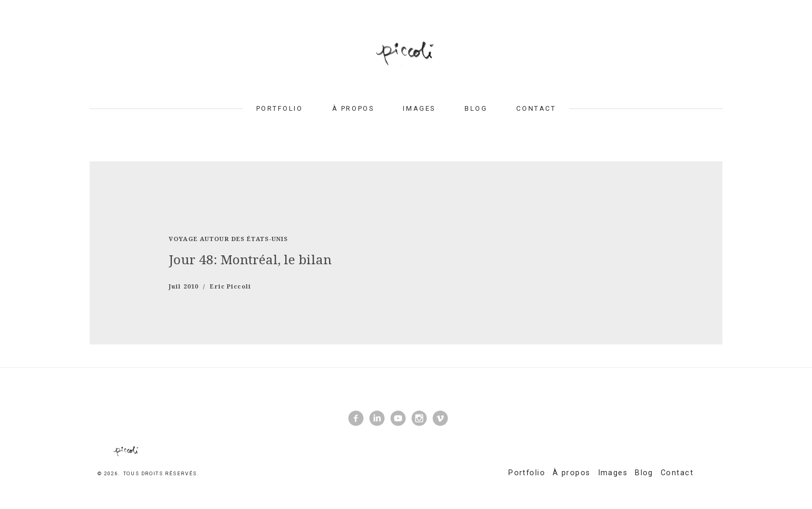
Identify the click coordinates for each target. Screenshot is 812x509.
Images (419, 108)
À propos (353, 108)
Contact (536, 108)
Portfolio (280, 108)
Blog (476, 108)
